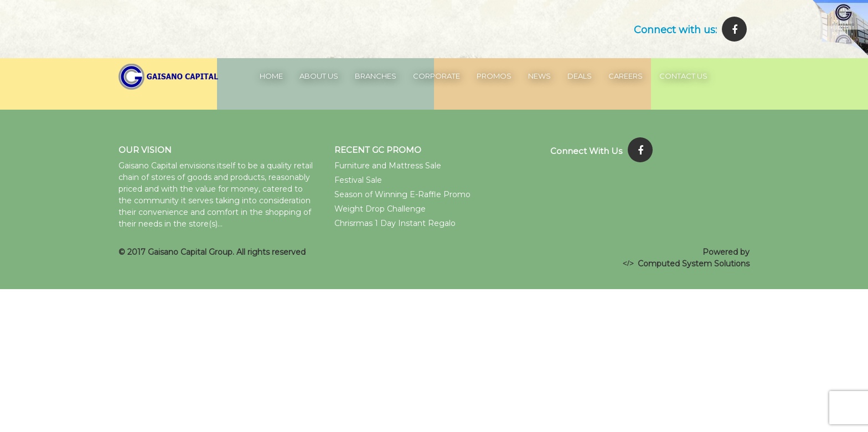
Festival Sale (358, 180)
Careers (626, 76)
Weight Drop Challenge (380, 209)
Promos (494, 76)
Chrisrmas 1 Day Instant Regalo (395, 223)
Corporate (436, 76)
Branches (376, 76)
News (539, 76)
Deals (580, 76)
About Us (319, 76)
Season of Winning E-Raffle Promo (402, 194)
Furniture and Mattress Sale (388, 166)
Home (271, 76)
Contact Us (683, 76)
